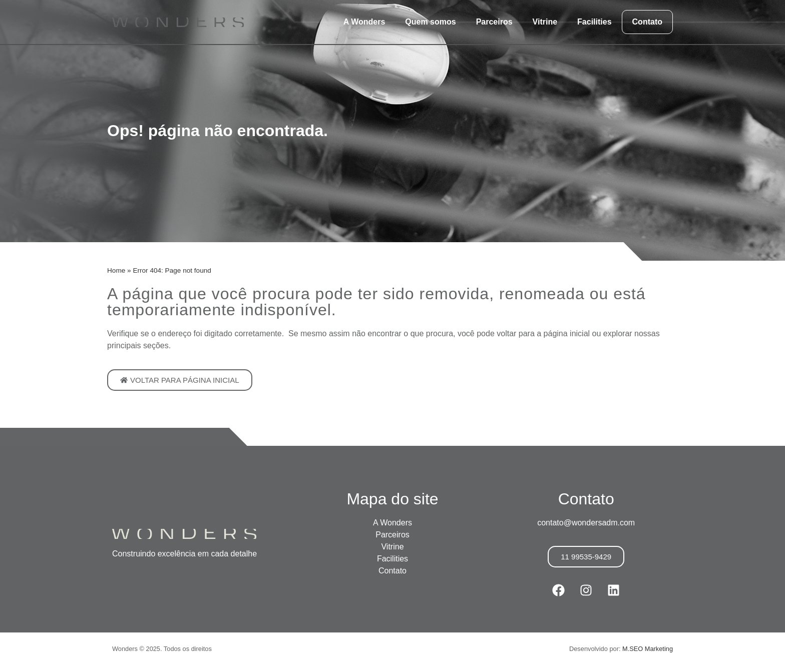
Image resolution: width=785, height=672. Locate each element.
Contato (647, 22)
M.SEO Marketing (648, 649)
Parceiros (494, 22)
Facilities (594, 22)
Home (116, 270)
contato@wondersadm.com (586, 523)
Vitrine (545, 22)
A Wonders (364, 22)
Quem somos (430, 22)
